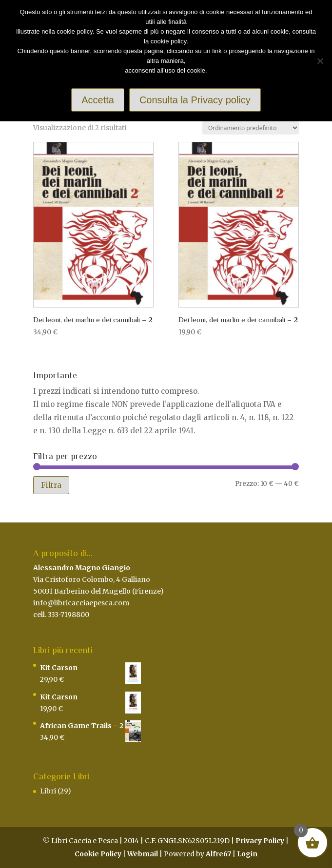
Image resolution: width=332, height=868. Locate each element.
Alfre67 (218, 854)
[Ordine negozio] (251, 128)
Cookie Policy (98, 854)
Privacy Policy (260, 841)
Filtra (51, 485)
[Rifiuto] (320, 61)
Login (247, 854)
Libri (48, 791)
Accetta (98, 100)
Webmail (143, 854)
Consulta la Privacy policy (195, 100)
